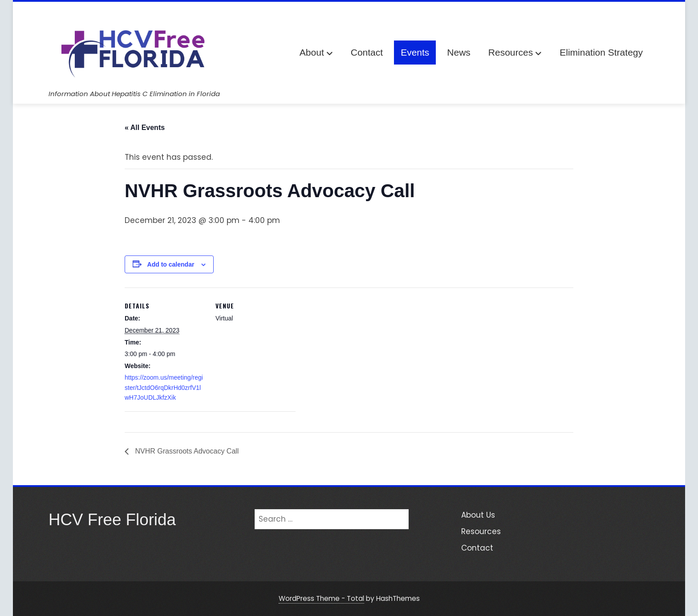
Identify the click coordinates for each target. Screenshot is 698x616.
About (316, 53)
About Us (478, 515)
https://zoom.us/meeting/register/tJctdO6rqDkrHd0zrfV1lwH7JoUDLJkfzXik (164, 387)
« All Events (145, 128)
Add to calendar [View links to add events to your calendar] (171, 264)
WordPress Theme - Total (321, 598)
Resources (515, 53)
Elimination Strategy (601, 52)
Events (415, 52)
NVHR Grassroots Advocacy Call (186, 451)
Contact (367, 52)
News (459, 52)
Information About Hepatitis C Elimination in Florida (134, 94)
